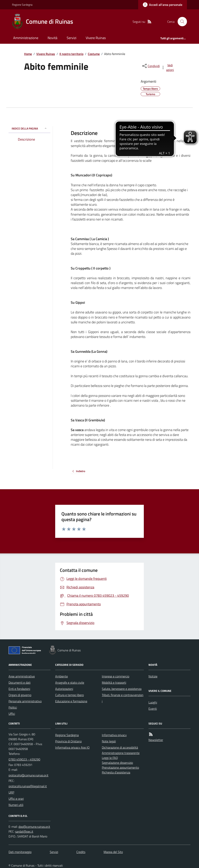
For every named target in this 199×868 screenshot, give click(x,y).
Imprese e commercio (116, 676)
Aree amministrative (22, 676)
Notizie (153, 676)
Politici (13, 707)
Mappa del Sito (113, 852)
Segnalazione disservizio (117, 763)
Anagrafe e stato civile (70, 682)
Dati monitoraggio (20, 852)
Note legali (109, 741)
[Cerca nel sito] (181, 22)
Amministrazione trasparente (121, 753)
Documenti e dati (20, 682)
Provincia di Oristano (68, 741)
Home (28, 54)
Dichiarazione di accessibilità (120, 747)
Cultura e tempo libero (69, 695)
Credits (81, 852)
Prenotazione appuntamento (120, 767)
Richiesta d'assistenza (116, 772)
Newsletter (156, 740)
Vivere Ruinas (96, 38)
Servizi (72, 38)
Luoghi (153, 702)
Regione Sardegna (22, 5)
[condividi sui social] (151, 66)
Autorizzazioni (64, 689)
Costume (94, 54)
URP (11, 792)
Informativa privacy (114, 735)
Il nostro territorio (71, 54)
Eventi (153, 709)
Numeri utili (16, 805)
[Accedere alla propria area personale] (163, 5)
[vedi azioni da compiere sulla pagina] (168, 67)
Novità (52, 38)
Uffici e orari (16, 799)
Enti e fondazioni (19, 689)
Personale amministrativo (25, 701)
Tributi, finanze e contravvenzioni (123, 698)
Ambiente (62, 676)
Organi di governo (20, 695)
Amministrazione (26, 38)
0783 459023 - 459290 (24, 759)
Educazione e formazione (71, 701)
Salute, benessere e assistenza (122, 689)
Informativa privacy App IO (72, 747)
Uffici (12, 714)
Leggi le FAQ (110, 758)
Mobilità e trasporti (114, 682)
